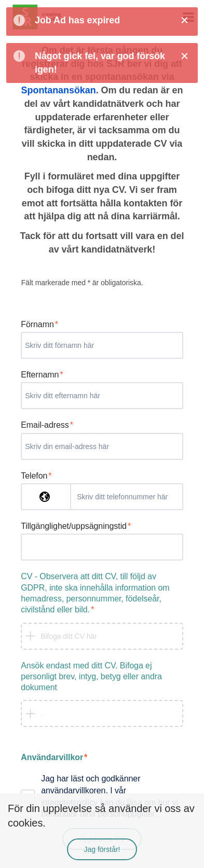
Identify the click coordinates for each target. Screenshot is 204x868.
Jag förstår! (102, 849)
